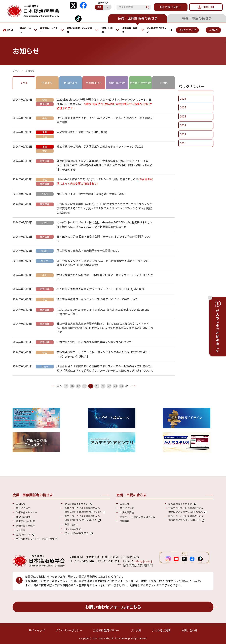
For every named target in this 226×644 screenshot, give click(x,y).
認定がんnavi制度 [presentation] (140, 83)
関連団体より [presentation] (94, 83)
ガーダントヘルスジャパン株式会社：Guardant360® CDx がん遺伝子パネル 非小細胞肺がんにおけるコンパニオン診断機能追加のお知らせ (105, 224)
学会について (25, 30)
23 (115, 386)
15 (66, 386)
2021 (183, 143)
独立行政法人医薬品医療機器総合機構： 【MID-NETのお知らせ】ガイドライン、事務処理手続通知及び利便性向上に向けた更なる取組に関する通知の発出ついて (105, 328)
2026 (183, 98)
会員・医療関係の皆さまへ (10, 30)
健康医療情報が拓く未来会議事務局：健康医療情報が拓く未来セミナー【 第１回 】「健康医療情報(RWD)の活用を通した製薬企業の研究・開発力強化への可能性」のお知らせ (105, 165)
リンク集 (136, 630)
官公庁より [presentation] (70, 83)
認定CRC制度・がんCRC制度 (80, 30)
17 (78, 386)
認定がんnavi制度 (25, 521)
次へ (128, 386)
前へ (60, 386)
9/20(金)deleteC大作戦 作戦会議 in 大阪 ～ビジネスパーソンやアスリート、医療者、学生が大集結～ (104, 104)
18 (85, 386)
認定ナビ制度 (107, 30)
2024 (183, 116)
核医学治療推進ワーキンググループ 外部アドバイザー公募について (97, 299)
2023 (183, 125)
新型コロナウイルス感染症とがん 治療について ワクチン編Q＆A (82, 518)
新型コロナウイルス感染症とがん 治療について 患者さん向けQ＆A (186, 510)
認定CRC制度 (23, 517)
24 (122, 386)
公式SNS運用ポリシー (106, 630)
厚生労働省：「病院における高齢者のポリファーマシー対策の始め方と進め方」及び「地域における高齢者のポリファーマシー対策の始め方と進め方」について (105, 368)
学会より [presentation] (47, 83)
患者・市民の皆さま (197, 18)
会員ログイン (186, 30)
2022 (183, 134)
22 (109, 386)
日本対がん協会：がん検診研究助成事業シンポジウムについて (94, 342)
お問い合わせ (173, 7)
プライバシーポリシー (69, 630)
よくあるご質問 (73, 529)
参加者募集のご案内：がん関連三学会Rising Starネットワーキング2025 (100, 146)
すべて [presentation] (24, 83)
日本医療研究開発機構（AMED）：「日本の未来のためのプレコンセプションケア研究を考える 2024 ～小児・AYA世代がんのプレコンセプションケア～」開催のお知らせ (104, 208)
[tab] (24, 83)
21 (103, 386)
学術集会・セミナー (49, 30)
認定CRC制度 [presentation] (117, 83)
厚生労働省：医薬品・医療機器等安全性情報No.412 (88, 250)
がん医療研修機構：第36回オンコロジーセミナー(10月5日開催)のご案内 (100, 289)
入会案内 (213, 30)
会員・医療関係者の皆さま (138, 18)
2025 (183, 107)
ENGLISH (208, 7)
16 (72, 386)
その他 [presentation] (164, 83)
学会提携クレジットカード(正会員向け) (37, 539)
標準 (99, 7)
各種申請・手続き (130, 30)
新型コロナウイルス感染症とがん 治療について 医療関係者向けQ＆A (83, 510)
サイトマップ (37, 630)
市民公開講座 (127, 512)
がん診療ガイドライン (157, 30)
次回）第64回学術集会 (77, 533)
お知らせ (21, 504)
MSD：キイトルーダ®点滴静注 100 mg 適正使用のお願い (91, 194)
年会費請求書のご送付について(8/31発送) (82, 132)
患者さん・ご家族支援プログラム (137, 517)
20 (97, 386)
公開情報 (125, 521)
